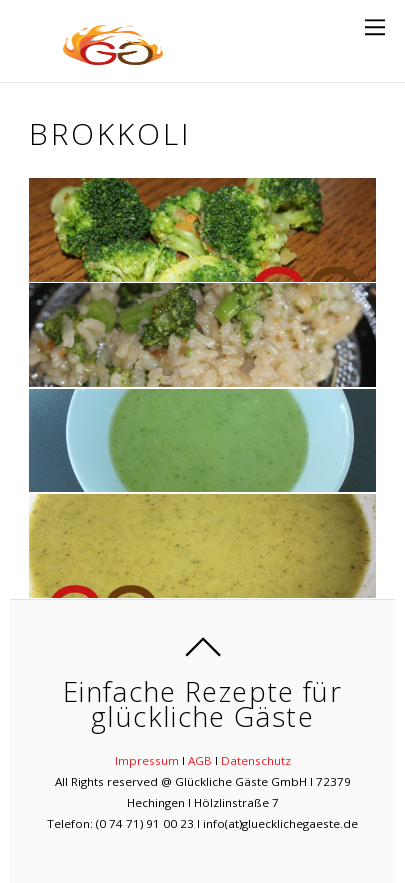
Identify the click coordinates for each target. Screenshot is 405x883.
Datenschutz (256, 760)
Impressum (147, 760)
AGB (200, 760)
